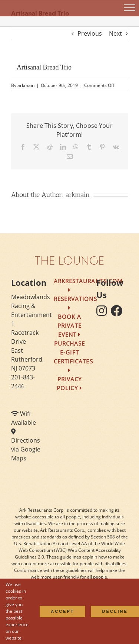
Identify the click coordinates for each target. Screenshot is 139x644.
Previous (90, 33)
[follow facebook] (118, 313)
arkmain (26, 85)
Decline (115, 611)
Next (115, 33)
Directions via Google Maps (26, 449)
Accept (62, 611)
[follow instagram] (103, 313)
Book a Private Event (69, 326)
